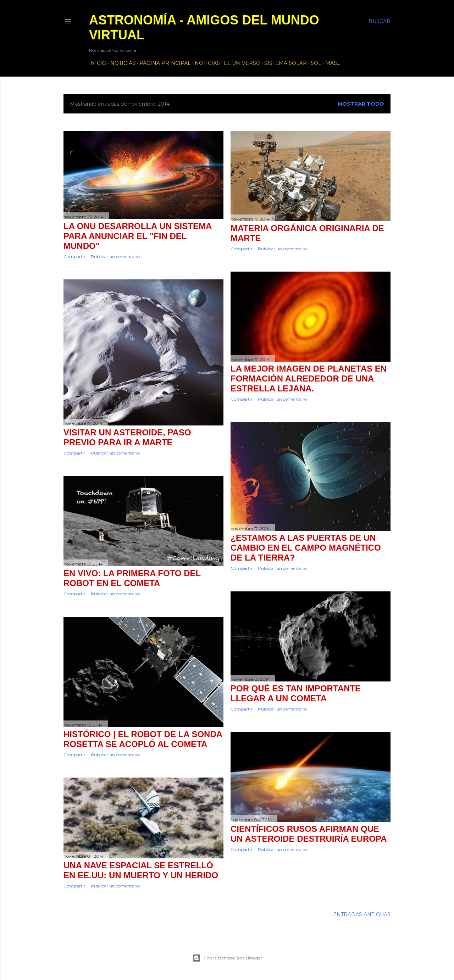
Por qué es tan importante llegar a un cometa (296, 693)
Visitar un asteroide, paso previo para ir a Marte (127, 437)
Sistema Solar (286, 63)
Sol (316, 63)
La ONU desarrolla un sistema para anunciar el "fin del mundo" (137, 236)
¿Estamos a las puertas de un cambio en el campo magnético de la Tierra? (306, 548)
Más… (333, 63)
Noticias (123, 63)
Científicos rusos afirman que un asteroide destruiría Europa (309, 834)
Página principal (165, 63)
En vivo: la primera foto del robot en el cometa (132, 578)
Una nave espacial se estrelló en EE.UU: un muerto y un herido (141, 870)
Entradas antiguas (362, 914)
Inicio (98, 63)
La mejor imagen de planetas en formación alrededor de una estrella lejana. (309, 378)
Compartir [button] (74, 257)
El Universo (242, 63)
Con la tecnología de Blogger (227, 958)
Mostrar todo (361, 104)
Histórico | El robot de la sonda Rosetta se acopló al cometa (143, 739)
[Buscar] (380, 21)
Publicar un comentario (115, 257)
